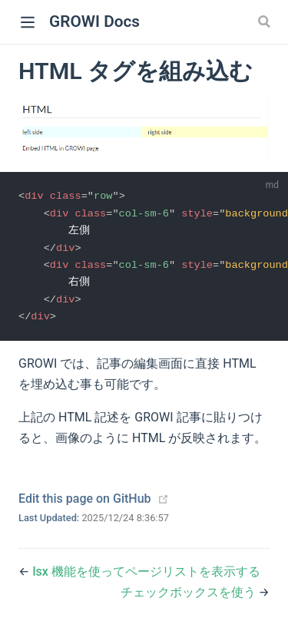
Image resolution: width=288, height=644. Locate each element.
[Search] (266, 21)
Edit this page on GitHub (85, 502)
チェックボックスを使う (190, 597)
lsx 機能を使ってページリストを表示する (146, 575)
